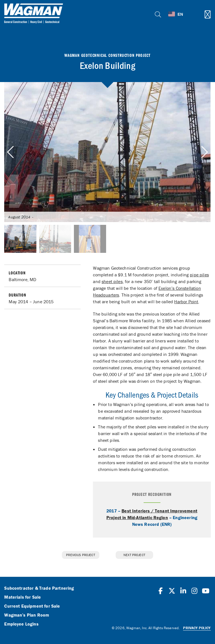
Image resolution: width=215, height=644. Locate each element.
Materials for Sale (23, 597)
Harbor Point (186, 302)
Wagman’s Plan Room (27, 615)
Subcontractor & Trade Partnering (39, 588)
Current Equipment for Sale (32, 606)
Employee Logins (21, 624)
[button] (204, 152)
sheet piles (112, 281)
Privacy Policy (197, 628)
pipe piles (199, 275)
